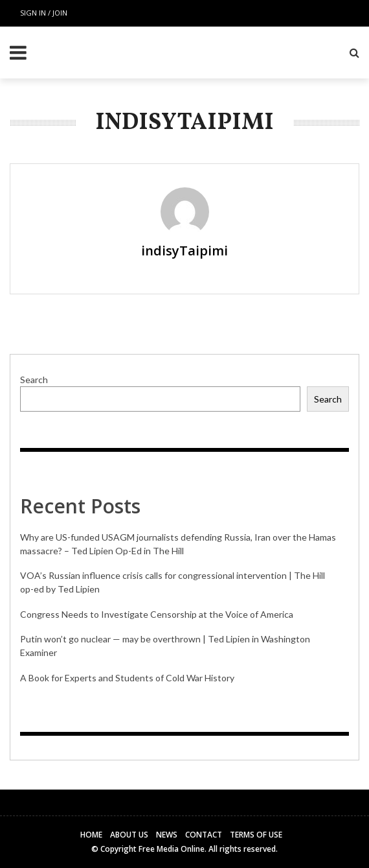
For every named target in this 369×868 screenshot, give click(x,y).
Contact (204, 835)
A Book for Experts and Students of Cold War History (127, 678)
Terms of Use (256, 835)
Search (34, 380)
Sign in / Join (44, 13)
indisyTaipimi (184, 251)
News (167, 835)
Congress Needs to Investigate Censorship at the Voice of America (157, 614)
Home (91, 835)
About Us (129, 835)
